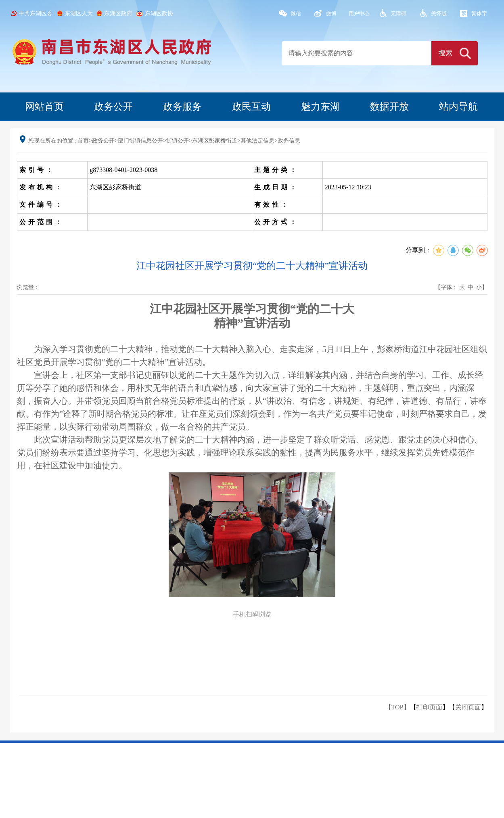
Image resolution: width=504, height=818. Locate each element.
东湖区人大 (79, 14)
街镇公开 (178, 141)
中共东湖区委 (36, 14)
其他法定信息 (257, 141)
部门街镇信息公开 (140, 141)
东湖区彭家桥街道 (215, 141)
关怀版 (439, 14)
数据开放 (389, 107)
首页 (83, 141)
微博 (331, 14)
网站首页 (44, 107)
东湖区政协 (159, 14)
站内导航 (458, 107)
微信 (296, 14)
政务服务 (182, 107)
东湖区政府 (118, 14)
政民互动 (251, 107)
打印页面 (429, 707)
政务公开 (113, 107)
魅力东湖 (320, 107)
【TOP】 (397, 707)
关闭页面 (468, 707)
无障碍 (398, 14)
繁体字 (479, 14)
